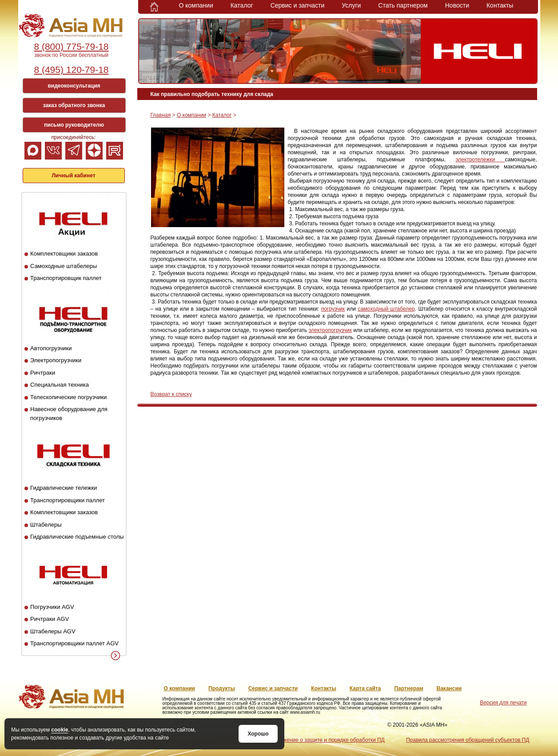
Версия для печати (503, 703)
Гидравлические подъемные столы (77, 537)
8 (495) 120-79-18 (71, 70)
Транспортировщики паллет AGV (74, 643)
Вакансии (449, 688)
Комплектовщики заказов (64, 254)
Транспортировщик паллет (66, 278)
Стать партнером (403, 5)
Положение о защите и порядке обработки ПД (327, 740)
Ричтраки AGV (50, 619)
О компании (196, 5)
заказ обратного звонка (74, 105)
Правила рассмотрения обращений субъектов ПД (468, 740)
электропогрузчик (330, 330)
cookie (60, 730)
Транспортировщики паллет (68, 500)
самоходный (374, 309)
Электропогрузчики (56, 360)
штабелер (403, 309)
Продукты (222, 688)
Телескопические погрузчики (68, 397)
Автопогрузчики (51, 348)
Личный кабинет (73, 176)
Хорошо (258, 734)
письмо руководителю (74, 125)
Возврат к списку (171, 394)
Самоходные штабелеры (64, 266)
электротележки (480, 160)
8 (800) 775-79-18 (71, 46)
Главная (161, 115)
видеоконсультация (74, 86)
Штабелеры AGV (53, 631)
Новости (457, 5)
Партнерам (409, 688)
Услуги (351, 5)
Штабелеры (46, 525)
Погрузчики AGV (52, 607)
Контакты (500, 5)
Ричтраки (43, 373)
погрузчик (333, 309)
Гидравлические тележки (64, 488)
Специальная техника (60, 385)
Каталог (242, 5)
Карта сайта (365, 688)
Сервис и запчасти (298, 5)
